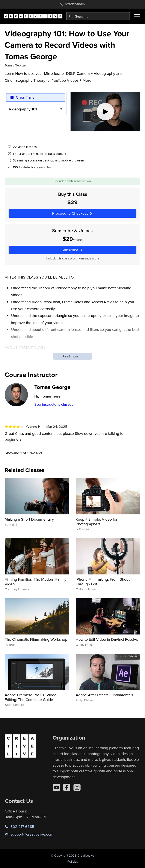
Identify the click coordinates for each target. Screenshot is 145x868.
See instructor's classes (54, 404)
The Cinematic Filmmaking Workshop (36, 639)
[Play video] (105, 112)
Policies (73, 861)
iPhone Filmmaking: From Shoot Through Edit (103, 582)
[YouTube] (56, 787)
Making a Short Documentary (29, 519)
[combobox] (98, 16)
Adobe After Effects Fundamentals (104, 695)
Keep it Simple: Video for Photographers (97, 522)
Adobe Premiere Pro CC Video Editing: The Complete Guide (31, 697)
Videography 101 (23, 109)
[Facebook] (67, 787)
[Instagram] (77, 787)
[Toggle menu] (137, 16)
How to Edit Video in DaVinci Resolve (107, 639)
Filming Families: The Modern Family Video (35, 582)
